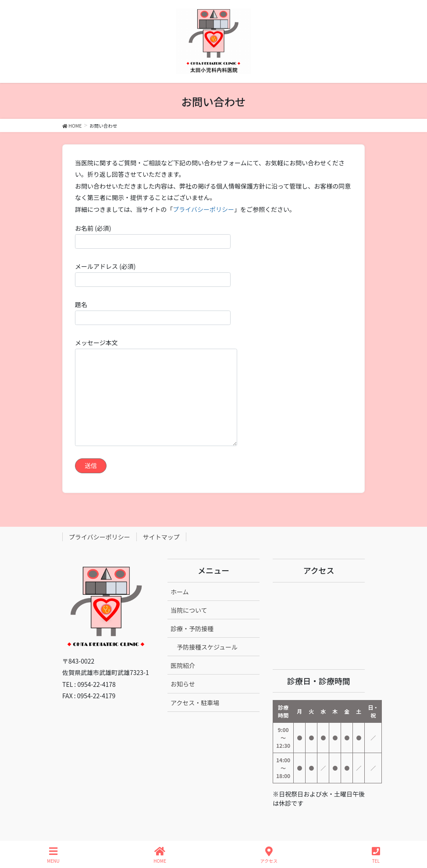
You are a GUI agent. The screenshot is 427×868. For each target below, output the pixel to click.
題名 (153, 313)
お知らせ (183, 684)
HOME (160, 855)
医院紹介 (183, 665)
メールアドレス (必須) (153, 274)
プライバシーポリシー (203, 209)
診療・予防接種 (192, 629)
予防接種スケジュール (207, 647)
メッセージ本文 (156, 392)
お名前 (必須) (153, 236)
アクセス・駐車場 (195, 703)
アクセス (269, 855)
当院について (189, 610)
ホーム (180, 592)
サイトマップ (161, 537)
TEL (376, 855)
